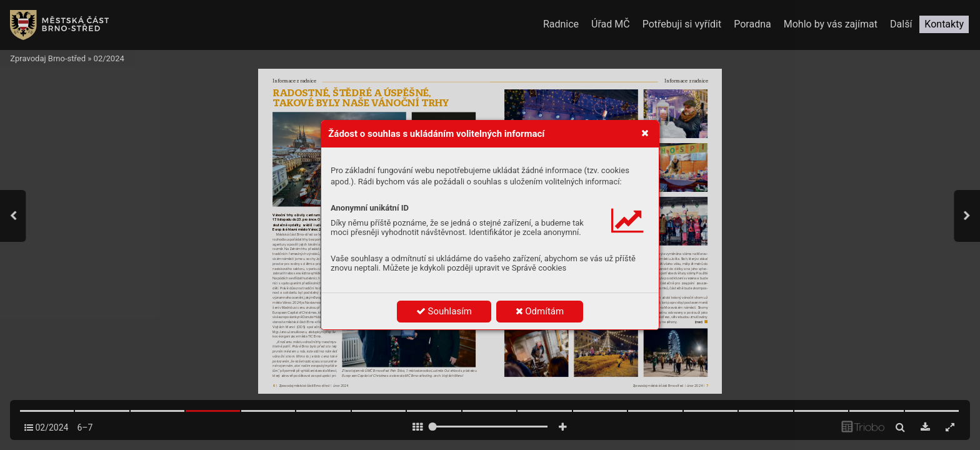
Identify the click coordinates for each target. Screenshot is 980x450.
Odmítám (540, 311)
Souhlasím (444, 311)
